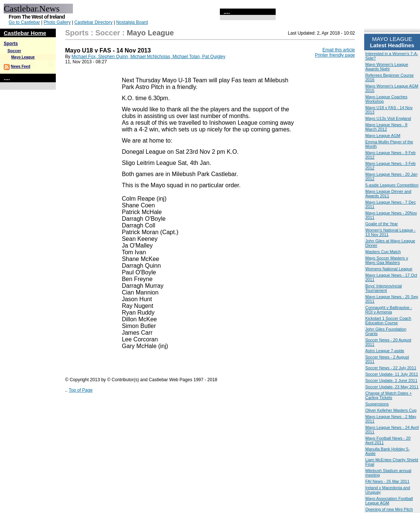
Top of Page (81, 390)
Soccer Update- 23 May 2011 (392, 387)
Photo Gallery (57, 22)
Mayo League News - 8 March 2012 (386, 127)
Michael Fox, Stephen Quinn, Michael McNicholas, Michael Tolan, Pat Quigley (148, 57)
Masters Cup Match (383, 252)
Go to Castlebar (24, 22)
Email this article (339, 50)
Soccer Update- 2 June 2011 (391, 380)
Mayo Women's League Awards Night (387, 67)
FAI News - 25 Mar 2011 (387, 481)
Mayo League (23, 57)
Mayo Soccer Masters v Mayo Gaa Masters (387, 260)
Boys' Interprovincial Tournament (384, 288)
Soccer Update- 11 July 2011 (392, 374)
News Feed (20, 66)
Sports (11, 44)
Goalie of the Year (381, 224)
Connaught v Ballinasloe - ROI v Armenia (389, 310)
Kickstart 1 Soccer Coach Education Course (388, 321)
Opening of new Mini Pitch (389, 509)
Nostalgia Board (132, 22)
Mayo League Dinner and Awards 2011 (388, 194)
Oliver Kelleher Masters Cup (391, 410)
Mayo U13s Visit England (388, 118)
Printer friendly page (335, 55)
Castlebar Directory (94, 22)
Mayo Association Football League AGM (389, 501)
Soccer (14, 51)
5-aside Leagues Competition (392, 185)
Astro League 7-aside (385, 351)
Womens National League (389, 269)
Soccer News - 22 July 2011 (391, 368)
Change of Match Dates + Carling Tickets (389, 395)
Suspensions (377, 404)
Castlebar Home (25, 33)
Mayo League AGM (383, 136)
